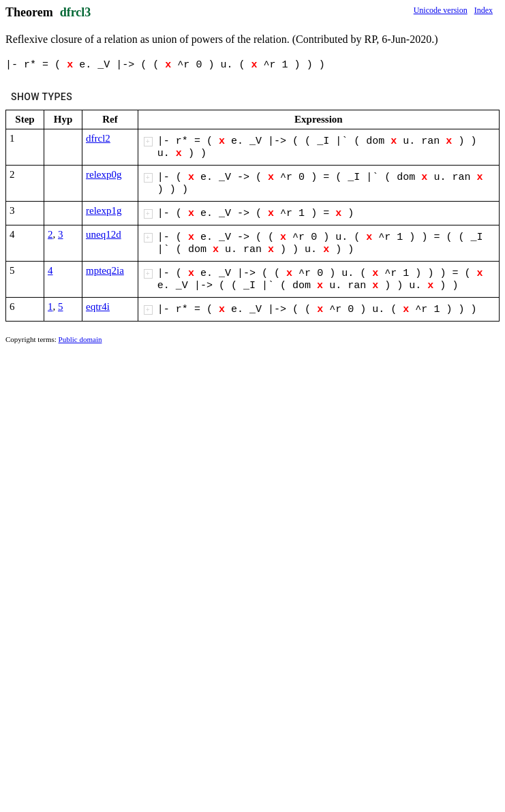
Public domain (80, 339)
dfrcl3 (76, 12)
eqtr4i (98, 307)
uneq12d (104, 234)
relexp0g (104, 174)
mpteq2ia (105, 270)
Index (484, 10)
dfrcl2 (98, 138)
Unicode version (441, 10)
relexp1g (104, 210)
